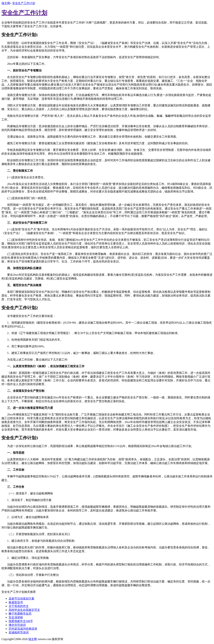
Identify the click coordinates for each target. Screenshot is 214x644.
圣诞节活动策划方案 (21, 599)
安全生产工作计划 (24, 3)
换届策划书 (16, 602)
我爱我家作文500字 (21, 621)
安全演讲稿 (16, 617)
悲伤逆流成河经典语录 (23, 629)
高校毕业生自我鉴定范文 (24, 610)
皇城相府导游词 (19, 632)
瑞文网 (6, 3)
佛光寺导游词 (17, 625)
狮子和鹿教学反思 (20, 614)
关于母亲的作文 (19, 606)
